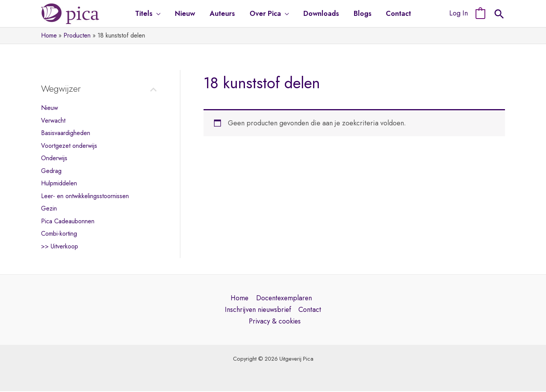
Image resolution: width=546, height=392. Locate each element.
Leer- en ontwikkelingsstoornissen (88, 196)
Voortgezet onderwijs (71, 146)
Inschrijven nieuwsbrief (258, 310)
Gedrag (51, 171)
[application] (158, 14)
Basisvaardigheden (67, 133)
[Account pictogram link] (459, 14)
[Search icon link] (499, 15)
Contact (311, 310)
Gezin (49, 209)
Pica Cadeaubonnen (69, 221)
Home (239, 298)
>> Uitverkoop (61, 246)
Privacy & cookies (275, 322)
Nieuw (50, 108)
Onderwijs (55, 158)
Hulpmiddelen (61, 183)
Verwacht (54, 120)
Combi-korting (61, 234)
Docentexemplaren (284, 298)
